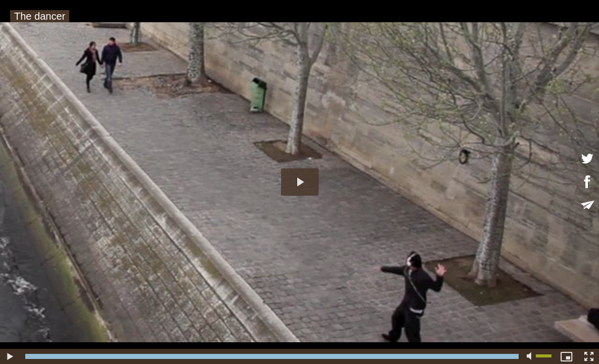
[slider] (272, 356)
